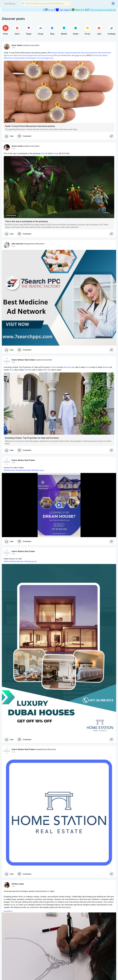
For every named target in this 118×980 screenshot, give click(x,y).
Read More (8, 911)
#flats (45, 370)
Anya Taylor (17, 45)
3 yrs (13, 48)
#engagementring (79, 55)
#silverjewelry (19, 58)
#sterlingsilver (31, 58)
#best (16, 55)
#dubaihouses (10, 470)
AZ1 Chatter (68, 10)
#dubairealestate (17, 561)
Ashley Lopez (18, 884)
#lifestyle (57, 55)
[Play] (59, 505)
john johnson (17, 244)
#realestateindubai (24, 470)
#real (88, 367)
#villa (26, 370)
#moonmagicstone (45, 58)
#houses (68, 367)
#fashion (61, 53)
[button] (46, 3)
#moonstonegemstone (29, 55)
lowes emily (17, 146)
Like (9, 136)
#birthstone (9, 58)
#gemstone (9, 55)
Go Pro (54, 10)
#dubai (54, 367)
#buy (12, 370)
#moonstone (97, 55)
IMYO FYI (84, 10)
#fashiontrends (104, 53)
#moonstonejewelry (89, 53)
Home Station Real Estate (23, 360)
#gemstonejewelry (73, 53)
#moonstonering (46, 55)
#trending (53, 53)
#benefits (67, 55)
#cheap (55, 153)
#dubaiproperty (38, 470)
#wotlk (45, 153)
